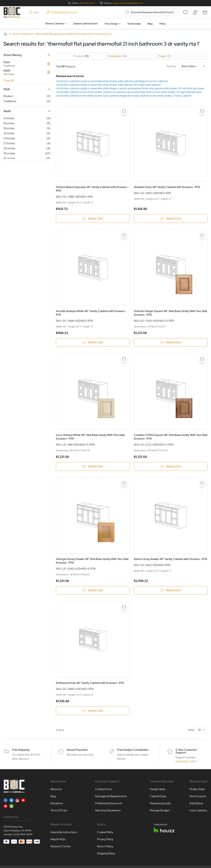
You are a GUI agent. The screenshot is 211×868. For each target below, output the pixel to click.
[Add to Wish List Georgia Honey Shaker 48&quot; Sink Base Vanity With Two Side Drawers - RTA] (124, 483)
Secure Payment (77, 750)
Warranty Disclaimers (108, 811)
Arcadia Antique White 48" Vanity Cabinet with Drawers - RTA (91, 313)
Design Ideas (158, 790)
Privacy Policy (105, 840)
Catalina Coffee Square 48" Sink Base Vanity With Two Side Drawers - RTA (171, 437)
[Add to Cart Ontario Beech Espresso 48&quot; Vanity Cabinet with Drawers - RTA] (93, 218)
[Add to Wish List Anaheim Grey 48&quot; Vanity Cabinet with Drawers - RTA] (202, 111)
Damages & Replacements (111, 797)
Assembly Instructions (64, 833)
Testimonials (134, 24)
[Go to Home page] (12, 12)
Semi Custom (198, 797)
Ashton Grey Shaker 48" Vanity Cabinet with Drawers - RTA (170, 559)
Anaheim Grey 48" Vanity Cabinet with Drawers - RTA (167, 187)
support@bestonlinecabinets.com (128, 3)
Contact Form (104, 790)
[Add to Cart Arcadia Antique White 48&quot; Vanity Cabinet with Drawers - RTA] (93, 343)
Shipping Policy (106, 854)
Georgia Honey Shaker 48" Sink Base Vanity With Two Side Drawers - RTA (92, 561)
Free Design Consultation (133, 750)
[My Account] (195, 12)
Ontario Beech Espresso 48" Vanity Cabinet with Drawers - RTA (92, 189)
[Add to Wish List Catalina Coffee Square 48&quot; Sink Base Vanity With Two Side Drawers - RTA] (202, 359)
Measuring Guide (160, 804)
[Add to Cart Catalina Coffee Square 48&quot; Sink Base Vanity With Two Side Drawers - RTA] (171, 467)
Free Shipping (21, 750)
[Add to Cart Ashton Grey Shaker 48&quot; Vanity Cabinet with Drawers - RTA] (171, 591)
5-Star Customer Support (186, 752)
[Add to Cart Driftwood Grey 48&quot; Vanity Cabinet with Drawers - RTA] (93, 711)
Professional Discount (61, 12)
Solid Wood (196, 804)
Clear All (8, 80)
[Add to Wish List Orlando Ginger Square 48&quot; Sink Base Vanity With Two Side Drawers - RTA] (202, 235)
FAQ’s (163, 24)
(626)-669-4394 (23, 835)
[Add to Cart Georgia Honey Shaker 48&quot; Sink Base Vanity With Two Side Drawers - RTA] (93, 591)
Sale (34, 12)
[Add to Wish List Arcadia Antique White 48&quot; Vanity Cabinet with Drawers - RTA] (124, 235)
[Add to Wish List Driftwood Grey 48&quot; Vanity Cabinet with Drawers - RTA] (124, 608)
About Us (56, 790)
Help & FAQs (58, 840)
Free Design (111, 24)
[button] (27, 55)
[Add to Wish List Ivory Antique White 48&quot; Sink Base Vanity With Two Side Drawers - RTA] (124, 359)
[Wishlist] (185, 12)
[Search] (127, 12)
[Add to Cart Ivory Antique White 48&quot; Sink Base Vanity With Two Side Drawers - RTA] (93, 467)
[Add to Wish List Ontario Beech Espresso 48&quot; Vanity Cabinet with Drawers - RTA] (124, 111)
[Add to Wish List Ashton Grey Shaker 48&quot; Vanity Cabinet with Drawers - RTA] (202, 483)
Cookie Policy (105, 833)
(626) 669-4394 (87, 3)
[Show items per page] (202, 730)
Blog (150, 24)
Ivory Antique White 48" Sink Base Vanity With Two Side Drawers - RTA (90, 437)
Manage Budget (160, 811)
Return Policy (105, 847)
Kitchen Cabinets (55, 23)
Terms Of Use (59, 811)
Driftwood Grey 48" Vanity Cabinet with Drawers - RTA (90, 683)
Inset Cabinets (198, 811)
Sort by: (187, 66)
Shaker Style (197, 790)
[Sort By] (193, 66)
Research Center (61, 847)
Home (5, 34)
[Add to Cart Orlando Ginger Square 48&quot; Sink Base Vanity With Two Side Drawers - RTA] (171, 343)
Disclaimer (57, 804)
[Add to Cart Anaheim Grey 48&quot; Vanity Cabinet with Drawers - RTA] (171, 218)
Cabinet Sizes (158, 797)
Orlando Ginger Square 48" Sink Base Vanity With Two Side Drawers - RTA (170, 313)
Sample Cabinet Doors (86, 23)
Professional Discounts (109, 804)
